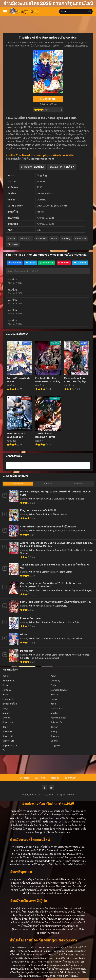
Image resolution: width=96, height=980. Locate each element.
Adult (38, 572)
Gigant (24, 635)
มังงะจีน (55, 778)
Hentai (54, 694)
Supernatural (78, 590)
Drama (50, 499)
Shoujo (54, 732)
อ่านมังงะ (25, 778)
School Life (64, 639)
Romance (79, 499)
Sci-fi (73, 531)
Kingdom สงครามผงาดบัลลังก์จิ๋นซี (38, 510)
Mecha (54, 713)
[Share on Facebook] (15, 263)
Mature (71, 499)
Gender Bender (59, 690)
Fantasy (66, 239)
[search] (90, 12)
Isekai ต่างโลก (10, 704)
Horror (61, 655)
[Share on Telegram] (80, 263)
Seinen (64, 514)
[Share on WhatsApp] (47, 263)
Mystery (60, 590)
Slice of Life (8, 741)
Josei (54, 704)
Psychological (58, 718)
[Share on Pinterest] (64, 263)
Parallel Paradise (30, 618)
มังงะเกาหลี (40, 778)
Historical (48, 514)
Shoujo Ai (8, 736)
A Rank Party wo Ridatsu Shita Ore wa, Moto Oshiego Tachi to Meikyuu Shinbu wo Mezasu (56, 545)
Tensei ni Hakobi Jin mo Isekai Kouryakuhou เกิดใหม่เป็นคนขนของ (55, 566)
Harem (79, 550)
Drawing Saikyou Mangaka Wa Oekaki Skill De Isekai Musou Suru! (55, 493)
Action (11, 239)
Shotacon (80, 239)
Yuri (4, 750)
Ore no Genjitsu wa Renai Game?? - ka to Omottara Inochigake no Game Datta (51, 585)
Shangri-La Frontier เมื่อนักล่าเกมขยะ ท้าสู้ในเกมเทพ (48, 527)
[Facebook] (45, 788)
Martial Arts (57, 708)
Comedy (41, 239)
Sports (54, 741)
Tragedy (89, 590)
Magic (6, 708)
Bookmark (70, 778)
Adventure (26, 239)
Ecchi (54, 239)
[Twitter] (51, 788)
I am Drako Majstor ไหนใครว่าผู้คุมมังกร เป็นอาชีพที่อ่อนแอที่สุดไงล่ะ (56, 602)
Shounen (13, 244)
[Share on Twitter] (30, 263)
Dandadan (27, 651)
